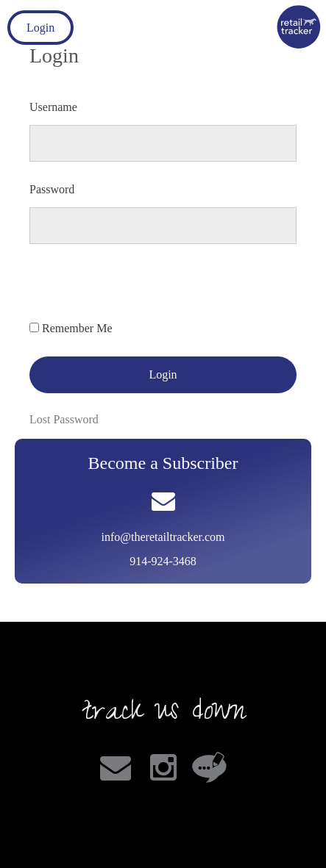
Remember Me (77, 328)
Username (53, 107)
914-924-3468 (163, 561)
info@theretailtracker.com (163, 537)
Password (52, 189)
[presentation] (141, 291)
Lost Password (64, 419)
